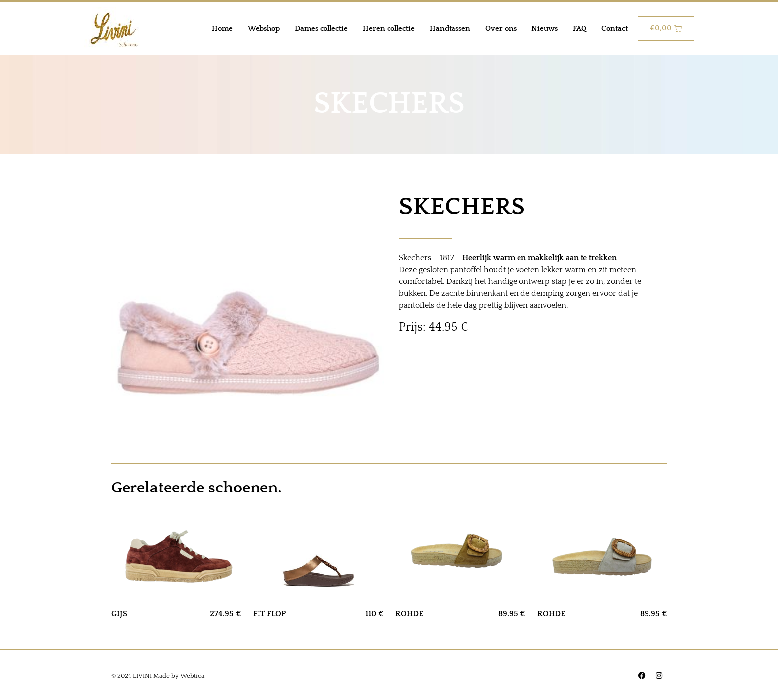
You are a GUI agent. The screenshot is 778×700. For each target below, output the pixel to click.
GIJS (119, 614)
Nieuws (545, 29)
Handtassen (450, 29)
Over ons (501, 29)
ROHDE (409, 614)
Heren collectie (389, 29)
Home (222, 29)
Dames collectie (321, 29)
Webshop (264, 29)
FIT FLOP (269, 614)
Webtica (192, 676)
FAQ (580, 29)
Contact (615, 29)
